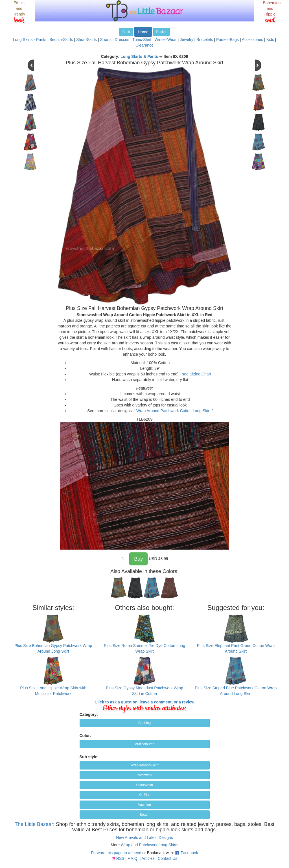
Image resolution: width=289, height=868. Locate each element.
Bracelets (205, 40)
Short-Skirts (87, 40)
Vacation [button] (144, 805)
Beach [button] (144, 815)
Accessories (252, 40)
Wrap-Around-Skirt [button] (144, 765)
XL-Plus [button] (144, 795)
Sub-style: (89, 757)
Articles (148, 858)
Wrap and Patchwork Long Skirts (150, 845)
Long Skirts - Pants (30, 40)
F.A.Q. (133, 858)
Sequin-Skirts (61, 40)
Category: (89, 714)
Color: (85, 736)
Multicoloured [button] (144, 744)
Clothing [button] (144, 723)
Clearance (144, 45)
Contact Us (168, 858)
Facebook (189, 853)
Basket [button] (162, 32)
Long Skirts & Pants (139, 56)
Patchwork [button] (144, 775)
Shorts (106, 40)
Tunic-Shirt (142, 40)
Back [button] (126, 32)
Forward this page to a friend (116, 853)
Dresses (122, 40)
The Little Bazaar (34, 824)
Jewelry (186, 40)
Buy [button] (138, 559)
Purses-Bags (227, 40)
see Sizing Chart (197, 374)
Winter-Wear (166, 40)
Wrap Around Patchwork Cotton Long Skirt (173, 411)
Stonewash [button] (144, 785)
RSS (120, 858)
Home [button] (143, 32)
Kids (270, 40)
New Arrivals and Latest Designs (144, 838)
